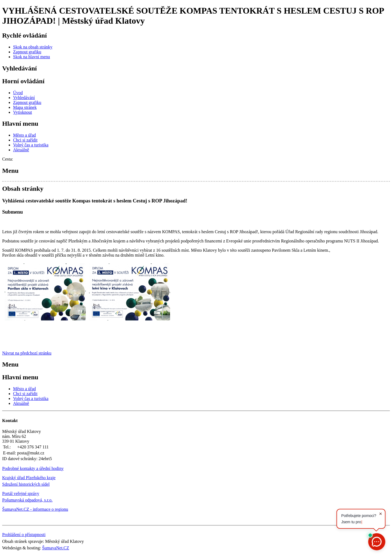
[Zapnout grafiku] (27, 52)
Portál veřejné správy (21, 493)
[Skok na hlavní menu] (32, 57)
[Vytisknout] (22, 112)
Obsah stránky (23, 189)
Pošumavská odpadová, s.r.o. (27, 500)
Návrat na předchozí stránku (27, 353)
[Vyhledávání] (24, 98)
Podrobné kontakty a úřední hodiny (33, 468)
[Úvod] (18, 93)
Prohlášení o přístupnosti (24, 535)
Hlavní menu (20, 124)
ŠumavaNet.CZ (56, 548)
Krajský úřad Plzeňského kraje (29, 478)
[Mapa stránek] (25, 107)
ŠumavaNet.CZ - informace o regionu (35, 509)
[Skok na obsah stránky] (33, 47)
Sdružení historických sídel (26, 484)
